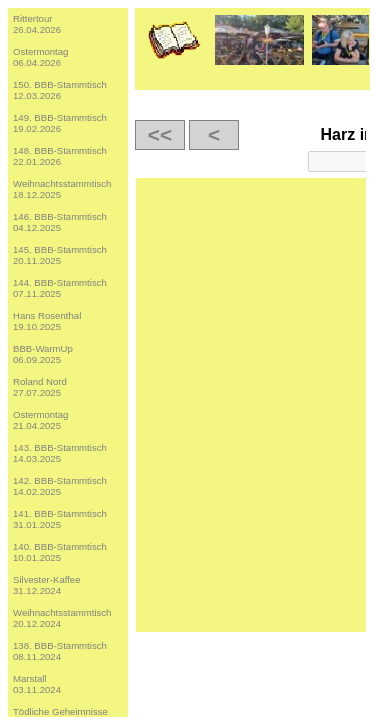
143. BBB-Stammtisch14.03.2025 (60, 453)
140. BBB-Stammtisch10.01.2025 (60, 552)
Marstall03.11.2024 (37, 684)
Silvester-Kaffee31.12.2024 (47, 585)
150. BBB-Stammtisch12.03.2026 (60, 90)
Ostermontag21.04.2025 (40, 420)
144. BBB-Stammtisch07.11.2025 (60, 288)
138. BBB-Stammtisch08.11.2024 (60, 651)
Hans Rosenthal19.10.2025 (47, 321)
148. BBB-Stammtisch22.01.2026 (60, 156)
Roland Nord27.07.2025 (40, 387)
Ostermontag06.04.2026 (40, 57)
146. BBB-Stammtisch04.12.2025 (60, 222)
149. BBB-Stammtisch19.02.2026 (60, 123)
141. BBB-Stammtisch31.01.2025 (60, 519)
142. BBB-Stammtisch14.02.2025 (60, 486)
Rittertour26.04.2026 (37, 24)
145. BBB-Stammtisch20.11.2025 (60, 255)
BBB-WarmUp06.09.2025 (43, 354)
